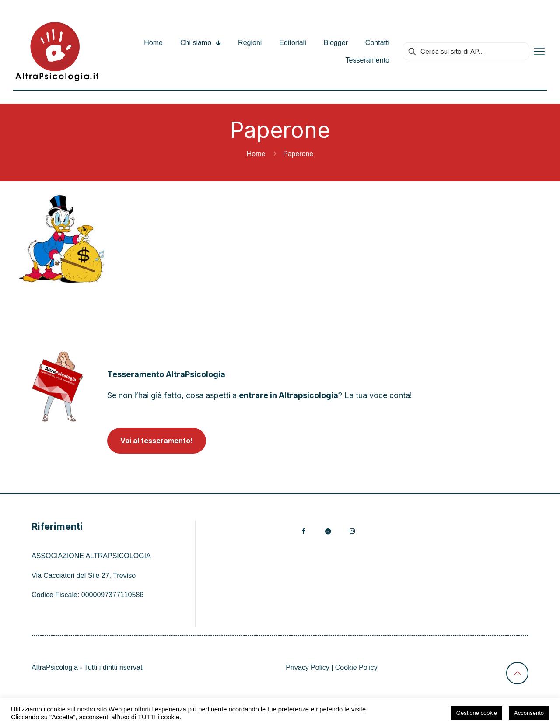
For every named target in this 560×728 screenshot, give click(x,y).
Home (256, 154)
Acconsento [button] (529, 713)
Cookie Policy (356, 667)
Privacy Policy (308, 667)
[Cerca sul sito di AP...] (466, 51)
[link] (58, 387)
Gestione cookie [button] (477, 713)
